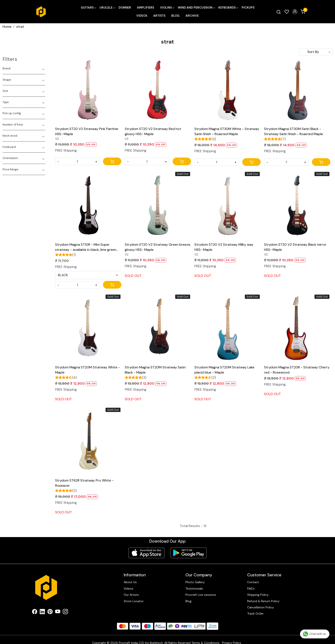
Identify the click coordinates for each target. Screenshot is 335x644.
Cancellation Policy (261, 607)
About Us (130, 582)
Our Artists (131, 595)
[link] (279, 12)
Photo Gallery (195, 582)
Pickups (248, 7)
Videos (142, 16)
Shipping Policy (258, 595)
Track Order (255, 613)
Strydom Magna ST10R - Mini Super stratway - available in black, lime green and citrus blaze (86, 247)
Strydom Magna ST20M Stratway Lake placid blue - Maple (224, 370)
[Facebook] (35, 612)
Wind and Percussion (196, 7)
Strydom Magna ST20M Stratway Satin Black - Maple (155, 370)
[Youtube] (58, 612)
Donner (125, 7)
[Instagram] (65, 612)
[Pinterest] (50, 612)
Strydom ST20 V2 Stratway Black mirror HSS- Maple (295, 247)
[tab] (24, 69)
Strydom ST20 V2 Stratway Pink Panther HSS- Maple (87, 131)
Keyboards (228, 7)
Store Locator (134, 601)
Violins (167, 7)
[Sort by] (316, 52)
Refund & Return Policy (263, 601)
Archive (192, 16)
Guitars (88, 7)
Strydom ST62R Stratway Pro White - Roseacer (84, 483)
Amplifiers (145, 7)
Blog (175, 16)
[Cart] (112, 161)
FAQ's (251, 589)
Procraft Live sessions (201, 595)
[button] (295, 12)
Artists (159, 16)
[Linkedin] (42, 612)
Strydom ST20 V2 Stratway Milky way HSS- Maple (224, 247)
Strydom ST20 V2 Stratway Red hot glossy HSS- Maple (153, 131)
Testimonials (194, 589)
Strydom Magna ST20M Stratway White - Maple (87, 370)
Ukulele (107, 7)
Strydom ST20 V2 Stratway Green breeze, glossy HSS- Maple (158, 247)
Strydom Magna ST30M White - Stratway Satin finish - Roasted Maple (227, 131)
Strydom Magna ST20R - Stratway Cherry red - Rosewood (297, 370)
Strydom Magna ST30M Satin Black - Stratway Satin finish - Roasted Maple (294, 131)
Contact (253, 582)
